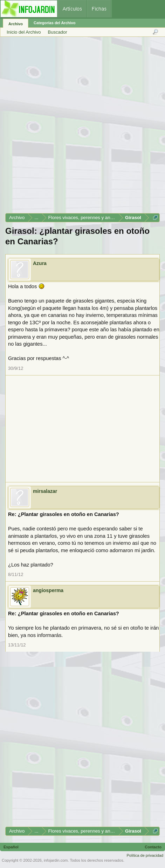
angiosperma (48, 590)
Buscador (58, 32)
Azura (40, 263)
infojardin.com (56, 860)
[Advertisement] (82, 127)
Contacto (153, 847)
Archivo (16, 24)
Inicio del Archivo (24, 32)
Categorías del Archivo (54, 23)
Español (11, 847)
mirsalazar (45, 491)
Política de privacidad (145, 855)
